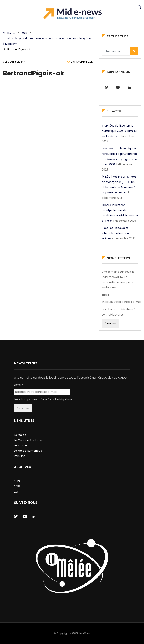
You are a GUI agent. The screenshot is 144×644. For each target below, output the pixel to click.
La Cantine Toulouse (28, 440)
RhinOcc (20, 456)
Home (9, 33)
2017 (24, 33)
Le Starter (21, 445)
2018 (17, 486)
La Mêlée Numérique (28, 451)
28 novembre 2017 (80, 62)
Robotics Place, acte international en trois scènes (115, 233)
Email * (106, 295)
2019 (17, 481)
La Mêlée (20, 435)
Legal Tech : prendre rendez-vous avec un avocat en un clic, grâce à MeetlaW (47, 41)
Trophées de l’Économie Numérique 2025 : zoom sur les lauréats (120, 131)
